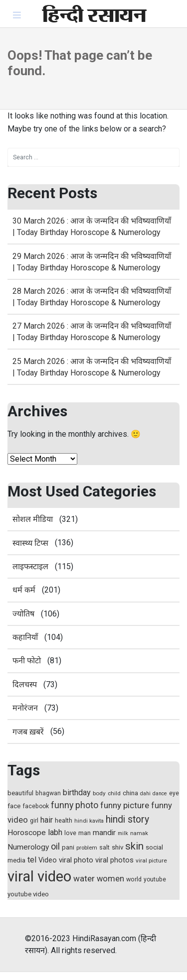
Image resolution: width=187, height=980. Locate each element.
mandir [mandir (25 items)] (104, 833)
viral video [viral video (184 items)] (39, 876)
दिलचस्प (25, 684)
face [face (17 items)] (14, 806)
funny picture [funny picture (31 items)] (125, 805)
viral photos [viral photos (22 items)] (114, 860)
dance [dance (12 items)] (160, 794)
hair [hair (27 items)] (47, 820)
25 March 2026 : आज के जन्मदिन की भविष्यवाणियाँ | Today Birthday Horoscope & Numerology (92, 367)
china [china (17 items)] (130, 793)
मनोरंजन (25, 708)
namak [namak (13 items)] (139, 833)
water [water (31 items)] (84, 878)
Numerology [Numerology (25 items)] (28, 847)
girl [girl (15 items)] (34, 821)
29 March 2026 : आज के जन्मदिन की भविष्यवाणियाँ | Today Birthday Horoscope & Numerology (92, 262)
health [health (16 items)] (64, 820)
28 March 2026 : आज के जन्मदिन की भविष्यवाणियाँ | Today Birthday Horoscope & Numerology (92, 297)
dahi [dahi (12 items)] (145, 794)
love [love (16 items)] (70, 833)
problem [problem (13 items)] (87, 848)
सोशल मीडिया (33, 519)
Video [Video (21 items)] (48, 860)
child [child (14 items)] (114, 793)
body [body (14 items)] (99, 793)
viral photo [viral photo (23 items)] (76, 860)
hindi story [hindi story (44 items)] (127, 819)
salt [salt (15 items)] (104, 848)
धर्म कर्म (24, 590)
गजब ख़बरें (28, 732)
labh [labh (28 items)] (55, 832)
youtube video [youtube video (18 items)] (28, 894)
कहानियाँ (25, 637)
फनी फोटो (27, 661)
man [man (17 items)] (85, 833)
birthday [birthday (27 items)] (77, 793)
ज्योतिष (23, 614)
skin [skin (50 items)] (134, 846)
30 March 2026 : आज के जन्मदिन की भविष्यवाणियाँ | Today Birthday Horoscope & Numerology (92, 227)
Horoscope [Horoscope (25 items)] (27, 833)
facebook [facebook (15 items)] (36, 806)
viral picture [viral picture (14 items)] (151, 860)
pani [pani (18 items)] (68, 847)
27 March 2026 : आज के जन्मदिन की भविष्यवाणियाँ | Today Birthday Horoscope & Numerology (92, 332)
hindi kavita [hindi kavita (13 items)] (89, 821)
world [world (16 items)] (134, 879)
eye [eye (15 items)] (174, 793)
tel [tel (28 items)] (32, 860)
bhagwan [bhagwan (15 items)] (48, 793)
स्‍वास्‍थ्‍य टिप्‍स (30, 543)
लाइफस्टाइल (30, 566)
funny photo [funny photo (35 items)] (75, 805)
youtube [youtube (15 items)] (155, 879)
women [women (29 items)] (110, 879)
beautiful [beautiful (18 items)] (20, 793)
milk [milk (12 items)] (123, 833)
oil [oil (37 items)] (55, 846)
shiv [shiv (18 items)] (117, 847)
